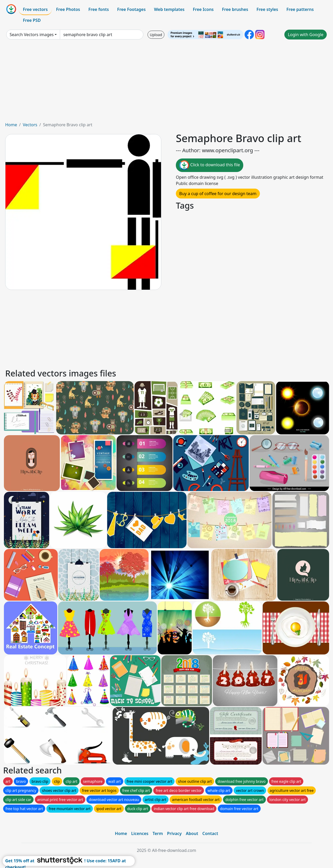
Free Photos (68, 9)
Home (11, 125)
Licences (140, 833)
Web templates (169, 9)
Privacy (174, 833)
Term (158, 833)
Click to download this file (210, 165)
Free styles (267, 9)
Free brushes (235, 9)
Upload (156, 35)
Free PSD (32, 20)
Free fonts (99, 9)
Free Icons (203, 9)
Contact (210, 833)
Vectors (30, 125)
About (192, 833)
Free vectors (35, 9)
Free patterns (300, 9)
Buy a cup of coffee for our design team (218, 194)
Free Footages (131, 9)
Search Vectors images (32, 35)
